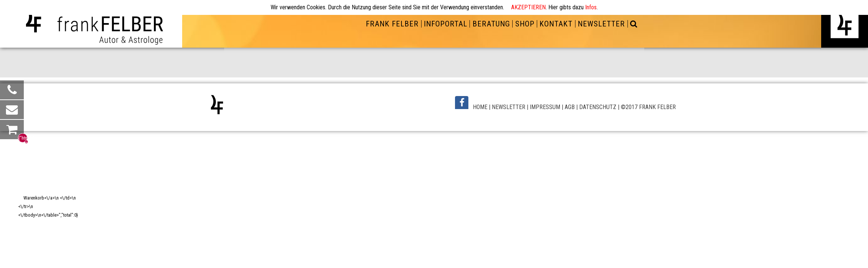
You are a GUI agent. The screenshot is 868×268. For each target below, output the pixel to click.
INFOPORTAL (446, 24)
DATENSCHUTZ (598, 107)
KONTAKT (556, 24)
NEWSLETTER (601, 24)
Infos (591, 7)
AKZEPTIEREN (528, 7)
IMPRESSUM (545, 107)
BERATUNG (491, 24)
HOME (480, 107)
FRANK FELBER (392, 24)
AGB (570, 107)
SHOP (525, 24)
